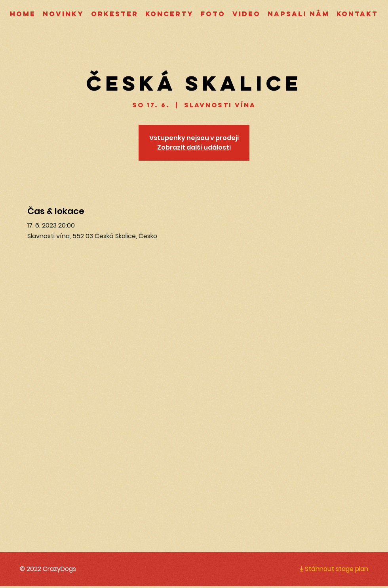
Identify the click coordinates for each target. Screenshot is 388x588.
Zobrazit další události (194, 147)
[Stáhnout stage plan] (327, 569)
